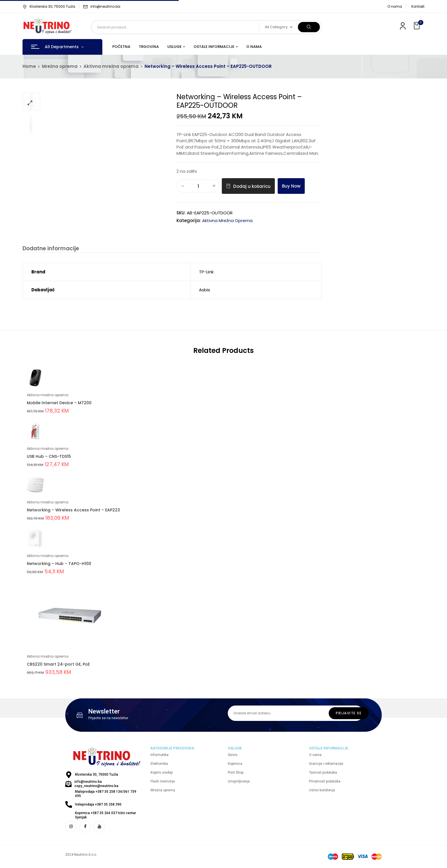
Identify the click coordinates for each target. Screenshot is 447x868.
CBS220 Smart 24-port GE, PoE (58, 665)
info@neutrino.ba (105, 6)
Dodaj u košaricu (252, 186)
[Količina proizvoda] (198, 186)
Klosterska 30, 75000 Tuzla (49, 6)
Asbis (205, 290)
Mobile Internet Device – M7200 (59, 403)
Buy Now (291, 186)
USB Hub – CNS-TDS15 (49, 457)
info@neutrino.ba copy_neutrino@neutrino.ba (96, 784)
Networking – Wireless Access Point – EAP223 (73, 511)
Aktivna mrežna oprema (111, 66)
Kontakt (418, 6)
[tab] (50, 249)
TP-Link (206, 272)
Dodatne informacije (50, 249)
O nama (395, 6)
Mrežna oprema (60, 66)
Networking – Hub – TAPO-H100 (59, 564)
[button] (417, 26)
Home (29, 66)
